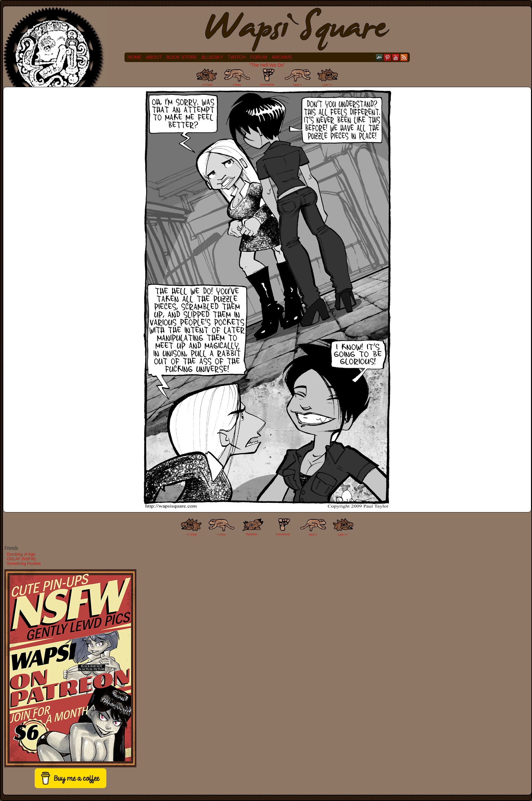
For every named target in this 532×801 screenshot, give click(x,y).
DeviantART (379, 57)
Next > (298, 85)
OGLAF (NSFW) (21, 559)
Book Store (182, 57)
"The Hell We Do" (267, 65)
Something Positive (24, 564)
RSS (404, 57)
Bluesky (213, 57)
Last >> (327, 85)
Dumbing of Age (21, 554)
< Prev (237, 85)
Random (252, 534)
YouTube (396, 57)
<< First (207, 85)
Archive (282, 57)
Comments (267, 77)
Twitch (236, 57)
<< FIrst (192, 535)
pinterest (388, 57)
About (154, 57)
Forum (259, 57)
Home (134, 57)
